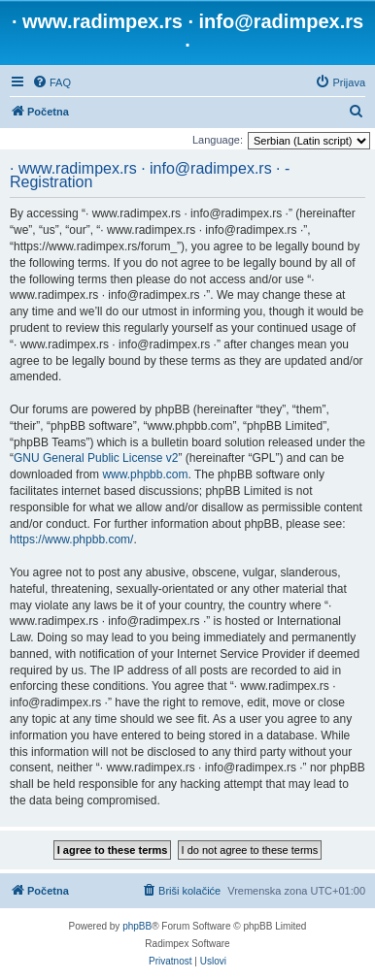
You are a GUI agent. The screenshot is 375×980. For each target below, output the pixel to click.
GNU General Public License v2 (96, 458)
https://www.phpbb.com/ (71, 539)
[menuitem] (51, 82)
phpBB (137, 926)
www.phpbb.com (145, 474)
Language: (218, 140)
